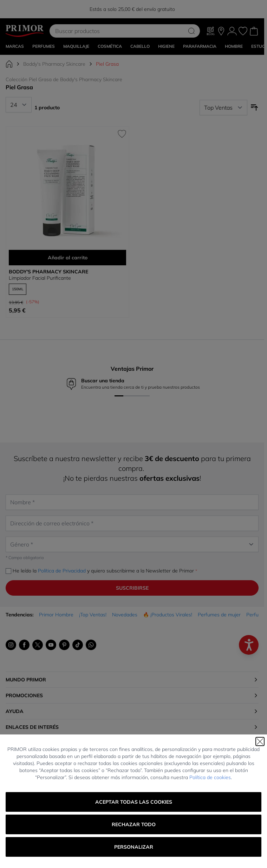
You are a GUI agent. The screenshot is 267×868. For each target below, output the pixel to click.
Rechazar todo (134, 824)
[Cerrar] (260, 741)
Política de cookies (210, 777)
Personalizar (134, 847)
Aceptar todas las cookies (134, 802)
